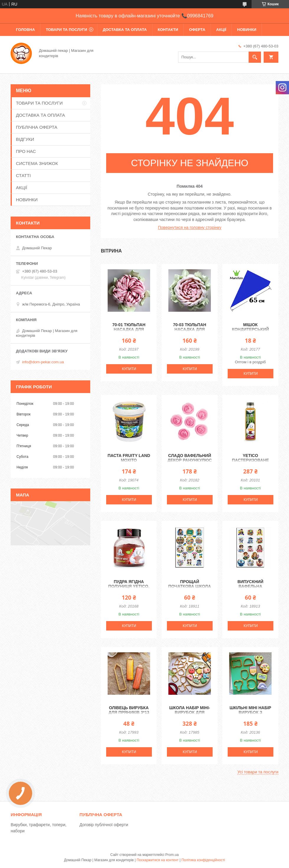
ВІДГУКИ (25, 139)
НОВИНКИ (247, 30)
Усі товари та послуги (258, 772)
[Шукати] (255, 57)
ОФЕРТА (197, 30)
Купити (129, 369)
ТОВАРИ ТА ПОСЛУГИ (66, 30)
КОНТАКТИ (168, 30)
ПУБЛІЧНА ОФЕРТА (37, 127)
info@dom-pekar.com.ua (43, 362)
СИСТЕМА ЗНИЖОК (37, 163)
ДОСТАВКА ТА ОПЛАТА (125, 30)
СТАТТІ (23, 175)
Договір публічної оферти (104, 825)
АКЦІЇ (221, 30)
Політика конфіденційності (203, 860)
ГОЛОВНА (25, 30)
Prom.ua (172, 855)
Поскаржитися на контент (157, 860)
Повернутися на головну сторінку (190, 227)
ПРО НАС (26, 151)
